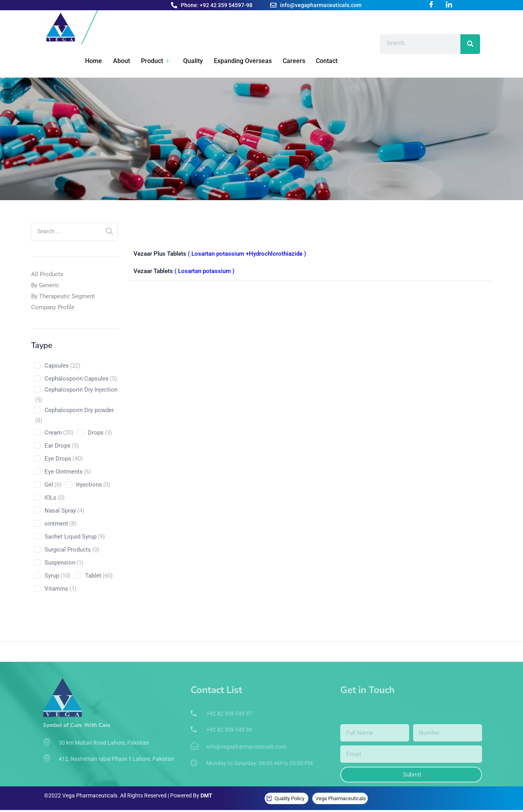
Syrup (57, 576)
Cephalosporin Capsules (81, 379)
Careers (287, 61)
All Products (47, 274)
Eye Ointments (68, 472)
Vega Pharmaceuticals (341, 798)
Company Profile (53, 307)
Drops (100, 433)
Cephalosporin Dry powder (74, 416)
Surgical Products (72, 550)
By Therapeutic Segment (63, 296)
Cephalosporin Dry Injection (76, 396)
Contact (320, 61)
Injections (93, 485)
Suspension (64, 563)
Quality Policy (289, 798)
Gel (53, 485)
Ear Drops (62, 446)
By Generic (45, 285)
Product (151, 61)
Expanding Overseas (237, 61)
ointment (60, 524)
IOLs (55, 498)
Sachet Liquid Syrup (75, 537)
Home (91, 61)
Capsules (62, 366)
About (118, 61)
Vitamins (60, 589)
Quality (188, 61)
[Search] (470, 44)
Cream (59, 433)
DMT (206, 795)
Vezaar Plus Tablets (220, 254)
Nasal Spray (64, 511)
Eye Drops (64, 459)
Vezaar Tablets (184, 270)
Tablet (99, 576)
